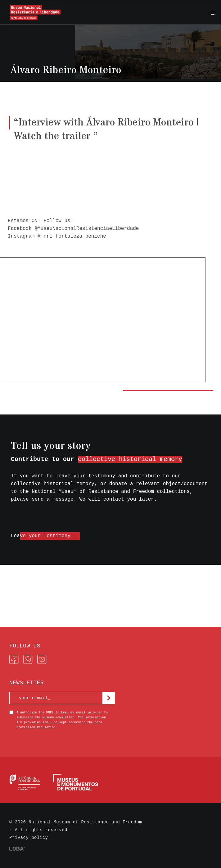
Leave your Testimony (41, 536)
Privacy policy (29, 838)
